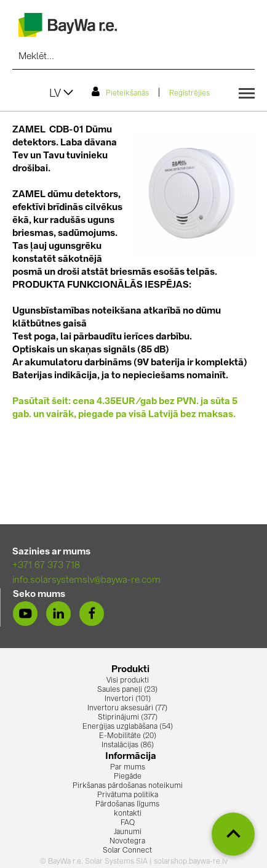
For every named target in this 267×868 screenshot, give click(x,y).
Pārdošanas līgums (127, 805)
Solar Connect (127, 851)
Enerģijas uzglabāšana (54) (128, 727)
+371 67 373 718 (46, 566)
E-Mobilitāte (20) (128, 736)
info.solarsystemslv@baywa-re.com (86, 581)
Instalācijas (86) (128, 745)
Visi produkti (128, 681)
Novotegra (127, 842)
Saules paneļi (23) (127, 690)
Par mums (128, 768)
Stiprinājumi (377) (128, 718)
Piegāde (128, 777)
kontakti (128, 814)
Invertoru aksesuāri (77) (127, 708)
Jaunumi (128, 832)
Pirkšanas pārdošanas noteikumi (128, 786)
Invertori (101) (128, 699)
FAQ (128, 823)
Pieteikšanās (120, 92)
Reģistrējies (189, 94)
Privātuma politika (128, 795)
